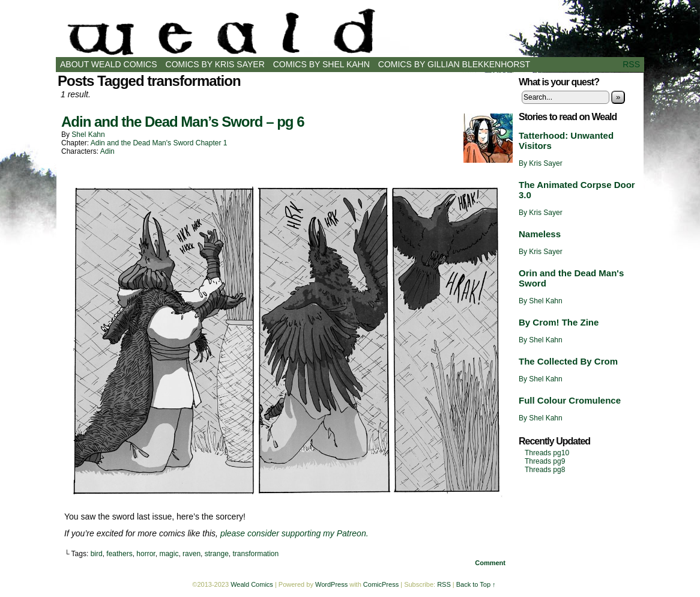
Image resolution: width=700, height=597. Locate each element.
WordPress (331, 584)
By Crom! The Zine (559, 322)
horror (146, 554)
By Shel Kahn (541, 301)
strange (217, 554)
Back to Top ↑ (476, 584)
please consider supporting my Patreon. (294, 533)
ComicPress (381, 584)
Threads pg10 (547, 453)
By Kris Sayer (541, 163)
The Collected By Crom (568, 361)
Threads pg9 (545, 461)
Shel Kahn (88, 135)
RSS (631, 64)
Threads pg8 (545, 470)
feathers (119, 554)
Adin (107, 151)
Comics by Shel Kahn (321, 64)
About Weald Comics (109, 64)
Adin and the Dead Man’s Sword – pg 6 (183, 122)
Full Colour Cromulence (570, 400)
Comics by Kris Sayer (215, 64)
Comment (490, 563)
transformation (255, 554)
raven (192, 554)
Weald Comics (350, 32)
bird (97, 554)
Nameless (540, 234)
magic (169, 554)
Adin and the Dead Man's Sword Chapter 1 (159, 143)
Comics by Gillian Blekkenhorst (454, 64)
